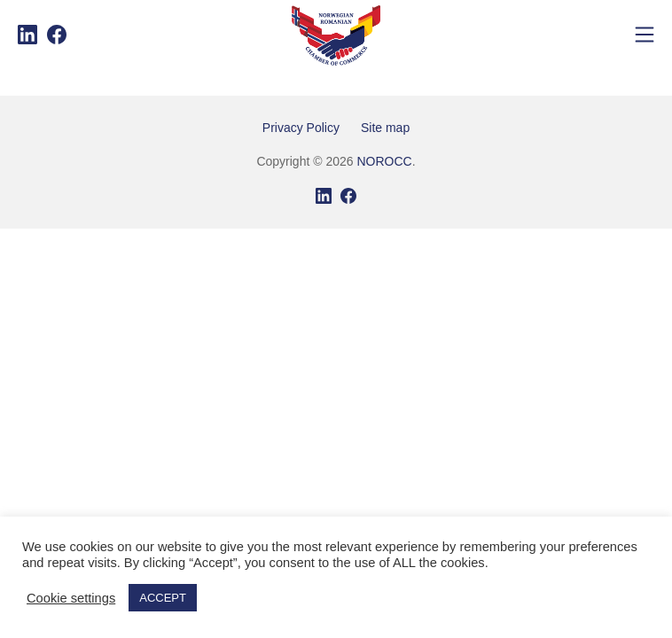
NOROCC (384, 161)
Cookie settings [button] (71, 598)
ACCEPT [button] (163, 598)
